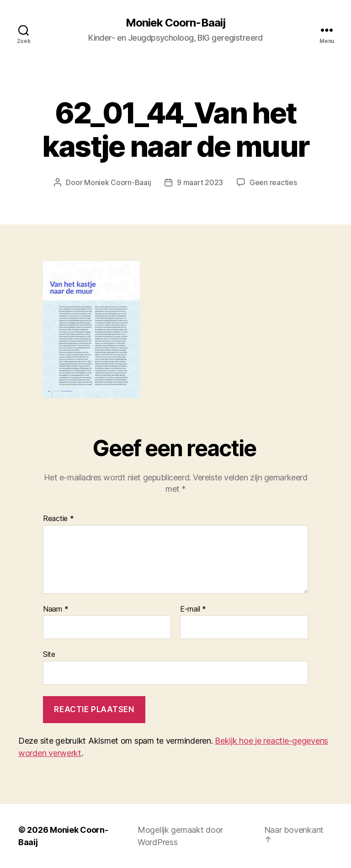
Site (49, 654)
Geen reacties (273, 182)
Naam (56, 609)
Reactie (58, 519)
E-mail (193, 609)
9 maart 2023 (200, 182)
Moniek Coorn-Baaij (175, 23)
